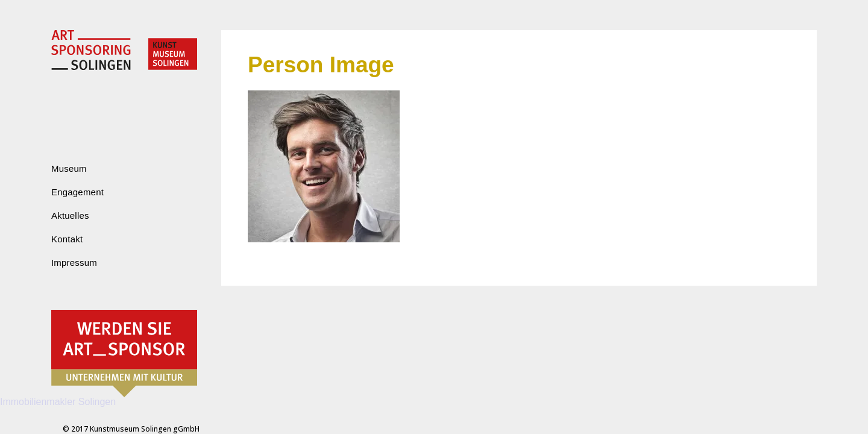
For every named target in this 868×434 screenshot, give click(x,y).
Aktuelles (70, 215)
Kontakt (67, 239)
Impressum (74, 263)
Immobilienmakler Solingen (58, 402)
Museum (69, 168)
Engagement (77, 192)
